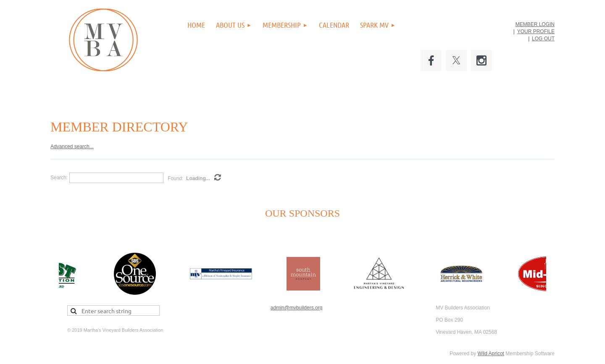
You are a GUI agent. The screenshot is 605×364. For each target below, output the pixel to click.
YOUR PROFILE (536, 31)
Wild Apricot (491, 354)
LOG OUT (543, 39)
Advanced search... (72, 147)
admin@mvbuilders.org (297, 308)
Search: (59, 178)
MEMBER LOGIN (535, 24)
